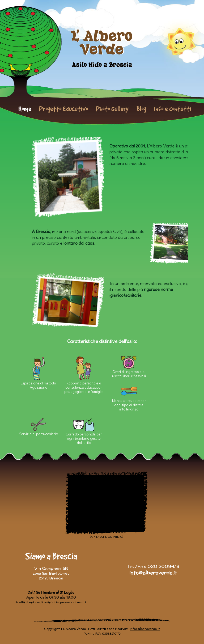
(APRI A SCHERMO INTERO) (107, 537)
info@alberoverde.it (153, 573)
